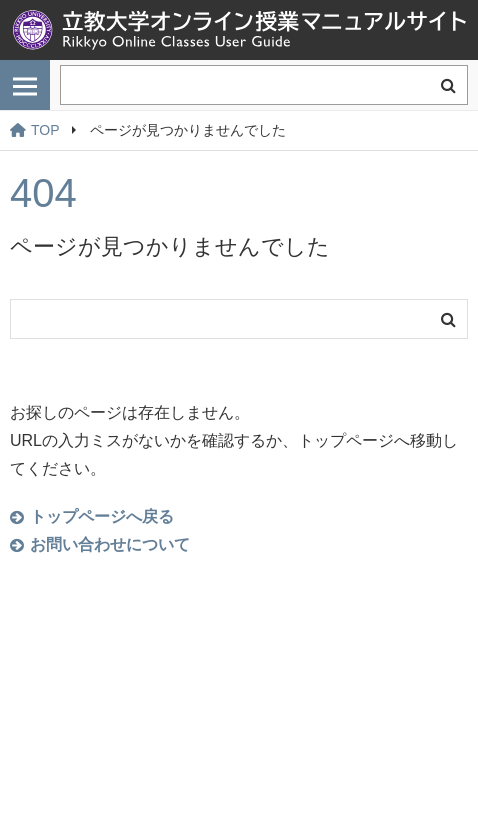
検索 (448, 85)
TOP (35, 130)
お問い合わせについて (110, 544)
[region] (239, 130)
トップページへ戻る (102, 516)
